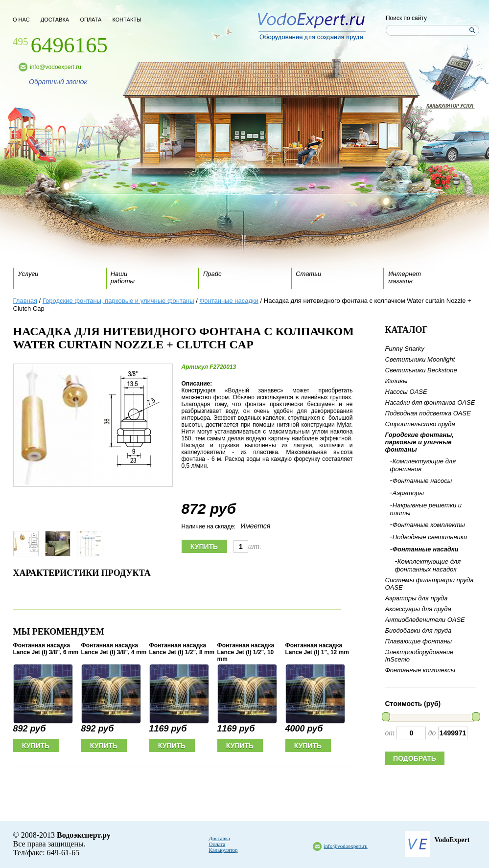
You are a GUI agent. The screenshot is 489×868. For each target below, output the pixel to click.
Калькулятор (223, 850)
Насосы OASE (406, 392)
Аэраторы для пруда (417, 598)
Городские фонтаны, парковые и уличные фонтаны (118, 301)
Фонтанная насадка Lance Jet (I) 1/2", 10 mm (246, 652)
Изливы (396, 381)
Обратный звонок (58, 82)
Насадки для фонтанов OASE (430, 402)
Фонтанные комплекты (429, 525)
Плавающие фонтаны (419, 641)
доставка (55, 20)
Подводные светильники (430, 537)
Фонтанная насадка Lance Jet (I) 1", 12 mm (317, 649)
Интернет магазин (405, 277)
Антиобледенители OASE (425, 620)
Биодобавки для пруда (419, 630)
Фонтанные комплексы (420, 670)
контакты (127, 20)
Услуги (28, 274)
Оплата (217, 844)
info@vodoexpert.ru (56, 67)
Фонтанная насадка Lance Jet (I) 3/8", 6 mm (46, 649)
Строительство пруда (420, 424)
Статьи (308, 274)
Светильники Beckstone (421, 370)
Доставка (220, 838)
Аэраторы (408, 493)
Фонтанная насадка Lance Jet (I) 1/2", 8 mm (182, 649)
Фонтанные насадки (229, 301)
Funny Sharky (405, 349)
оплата (91, 20)
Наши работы (123, 277)
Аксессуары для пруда (418, 609)
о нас (21, 20)
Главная (25, 301)
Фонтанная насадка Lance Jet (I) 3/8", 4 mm (114, 649)
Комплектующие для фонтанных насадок (428, 565)
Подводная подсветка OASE (428, 413)
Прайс (212, 274)
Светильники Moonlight (420, 359)
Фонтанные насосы (422, 481)
